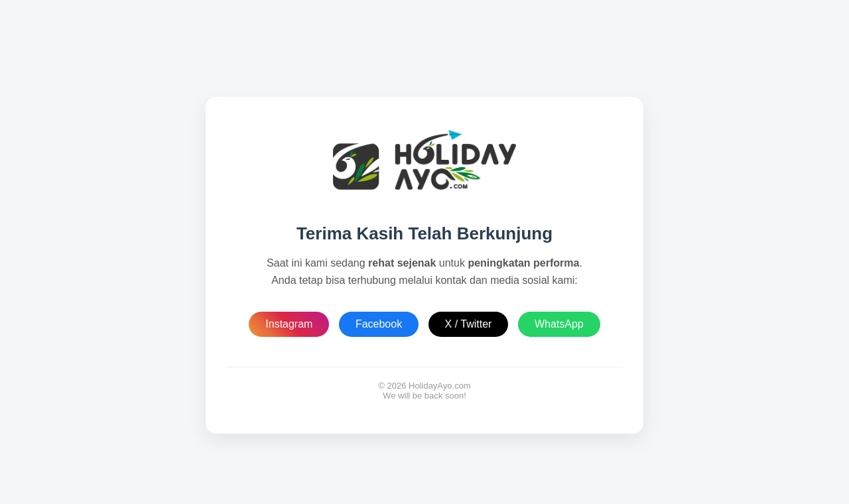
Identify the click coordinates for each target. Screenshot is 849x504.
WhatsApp (559, 324)
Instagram (289, 324)
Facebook (379, 324)
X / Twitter (469, 324)
